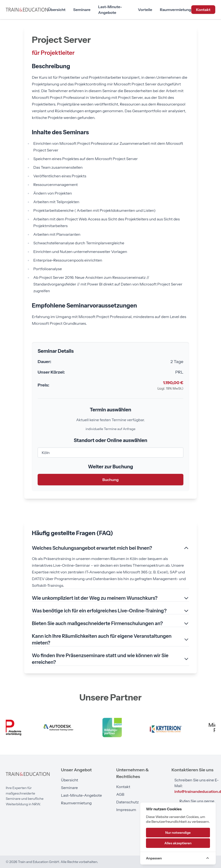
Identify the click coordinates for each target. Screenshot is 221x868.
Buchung (110, 480)
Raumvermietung (176, 10)
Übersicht (57, 10)
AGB (120, 794)
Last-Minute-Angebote (110, 10)
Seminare (82, 10)
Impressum (126, 810)
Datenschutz (128, 802)
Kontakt (203, 10)
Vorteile (145, 10)
